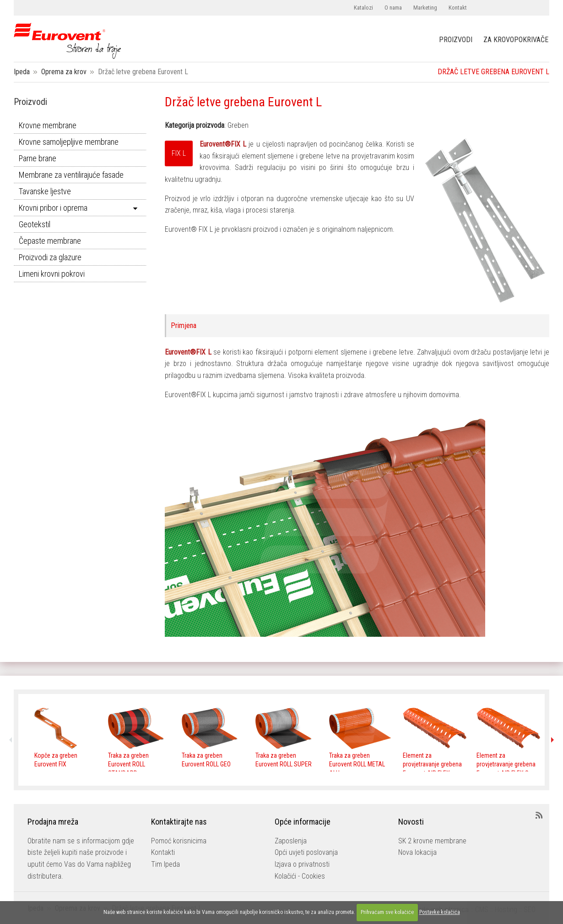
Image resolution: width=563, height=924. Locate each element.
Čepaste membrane (50, 241)
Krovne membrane (48, 125)
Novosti (411, 822)
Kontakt (458, 8)
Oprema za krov (64, 72)
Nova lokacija (417, 852)
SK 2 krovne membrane (432, 841)
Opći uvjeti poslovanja (306, 852)
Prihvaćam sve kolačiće (387, 912)
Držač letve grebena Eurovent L (243, 102)
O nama (393, 8)
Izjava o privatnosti (302, 864)
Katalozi (363, 8)
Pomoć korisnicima (179, 841)
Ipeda (22, 72)
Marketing (425, 8)
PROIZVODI (456, 40)
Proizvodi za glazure (50, 257)
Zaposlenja (291, 841)
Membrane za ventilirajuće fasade (71, 175)
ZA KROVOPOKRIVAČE (516, 40)
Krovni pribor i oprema (53, 208)
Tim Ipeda (165, 864)
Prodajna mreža (53, 822)
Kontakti (163, 852)
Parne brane (38, 158)
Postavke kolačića (440, 912)
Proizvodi (30, 102)
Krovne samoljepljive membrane (69, 142)
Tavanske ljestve (45, 191)
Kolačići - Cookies (300, 876)
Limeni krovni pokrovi (52, 274)
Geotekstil (35, 224)
